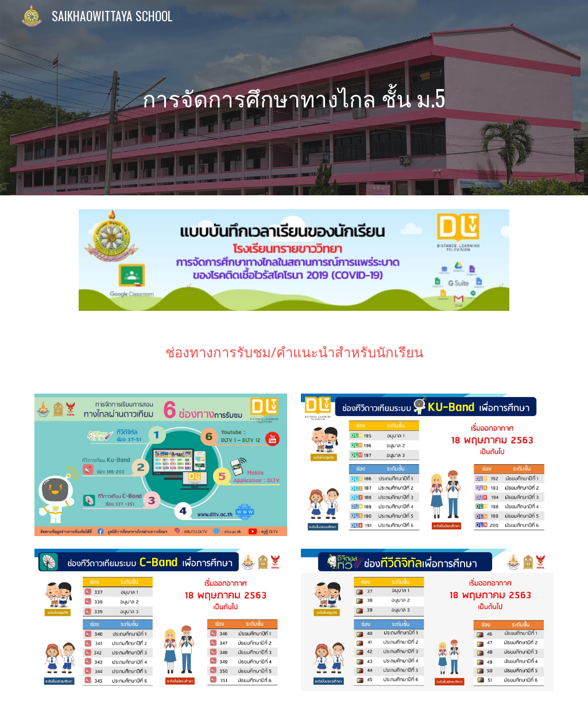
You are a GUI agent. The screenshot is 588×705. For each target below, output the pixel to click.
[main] (294, 98)
